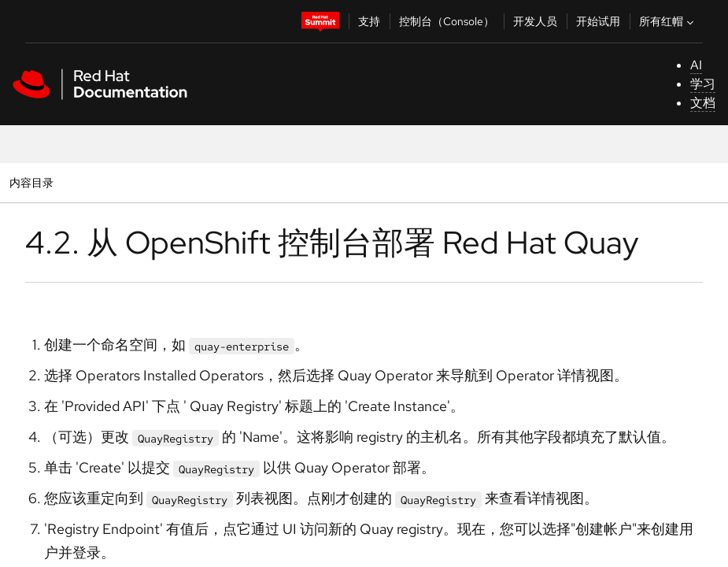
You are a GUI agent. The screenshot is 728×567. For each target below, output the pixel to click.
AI (696, 65)
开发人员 (535, 21)
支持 (369, 21)
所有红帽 (668, 21)
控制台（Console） (447, 21)
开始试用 (598, 21)
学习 (703, 84)
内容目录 (31, 182)
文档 (703, 103)
